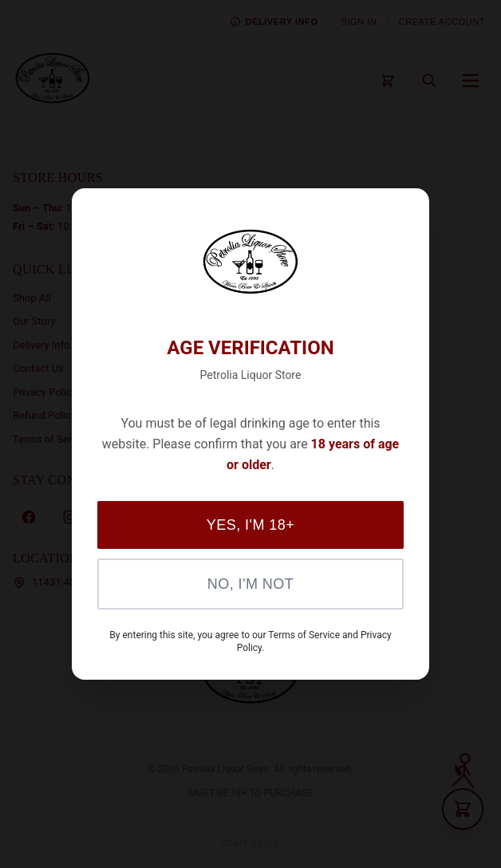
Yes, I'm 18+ (250, 525)
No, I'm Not (250, 584)
